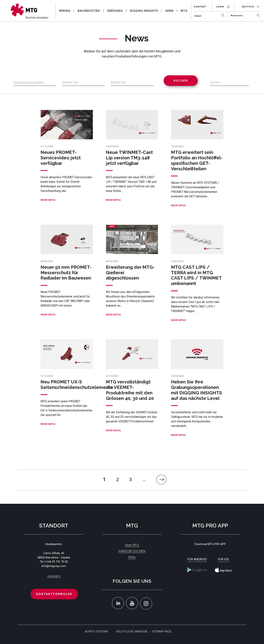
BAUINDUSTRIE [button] (89, 11)
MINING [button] (65, 11)
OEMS (169, 11)
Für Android (197, 559)
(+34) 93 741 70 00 (56, 562)
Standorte (54, 576)
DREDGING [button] (115, 11)
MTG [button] (184, 11)
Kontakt (200, 7)
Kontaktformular (54, 594)
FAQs (132, 557)
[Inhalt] (210, 14)
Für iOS (223, 559)
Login (223, 7)
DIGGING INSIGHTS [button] (144, 11)
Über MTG (132, 545)
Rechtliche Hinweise (132, 632)
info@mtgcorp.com (54, 566)
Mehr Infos (48, 200)
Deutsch (251, 7)
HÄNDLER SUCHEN (132, 551)
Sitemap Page (162, 632)
